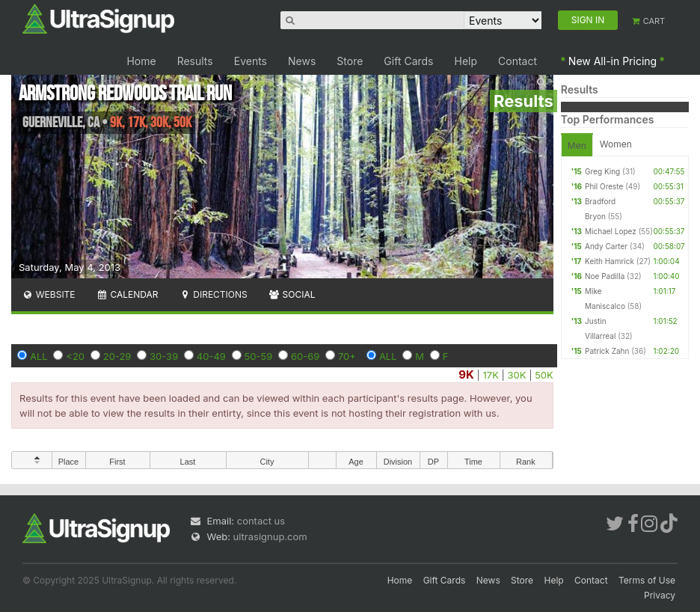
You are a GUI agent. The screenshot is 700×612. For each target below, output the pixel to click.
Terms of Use (647, 580)
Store (350, 61)
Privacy (660, 595)
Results (195, 61)
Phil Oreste (604, 186)
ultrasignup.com (270, 536)
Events (251, 61)
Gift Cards (408, 61)
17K (491, 375)
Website (49, 294)
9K (466, 374)
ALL (39, 356)
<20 (75, 356)
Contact (518, 61)
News (302, 61)
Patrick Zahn (607, 351)
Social (292, 294)
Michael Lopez (611, 231)
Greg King (602, 171)
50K (544, 375)
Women (616, 144)
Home (141, 61)
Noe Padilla (605, 276)
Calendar (128, 294)
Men (577, 146)
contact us (261, 521)
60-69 (305, 356)
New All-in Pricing (612, 61)
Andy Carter (606, 246)
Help (466, 61)
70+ (347, 356)
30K (517, 375)
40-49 (211, 356)
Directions (213, 294)
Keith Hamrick (610, 261)
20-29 (117, 356)
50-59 (259, 356)
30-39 (164, 356)
